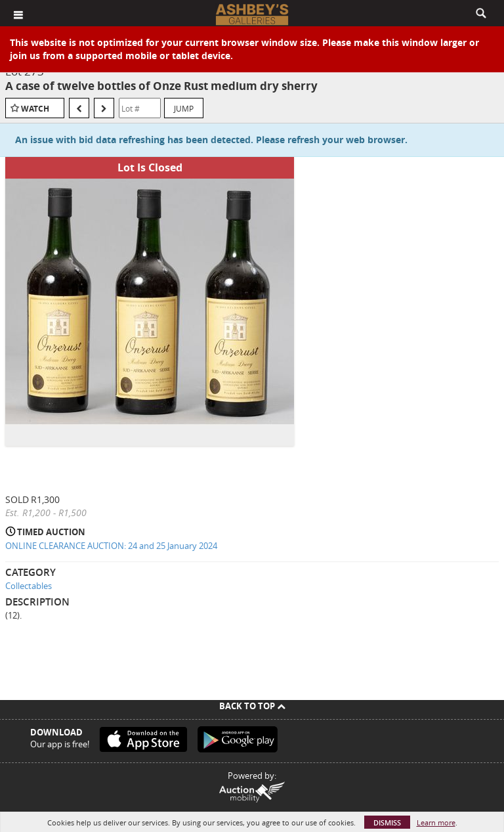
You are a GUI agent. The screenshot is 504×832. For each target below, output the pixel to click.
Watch (35, 109)
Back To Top (252, 706)
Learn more (436, 822)
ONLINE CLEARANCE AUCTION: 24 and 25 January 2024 (111, 546)
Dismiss (387, 822)
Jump (184, 108)
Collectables (29, 586)
